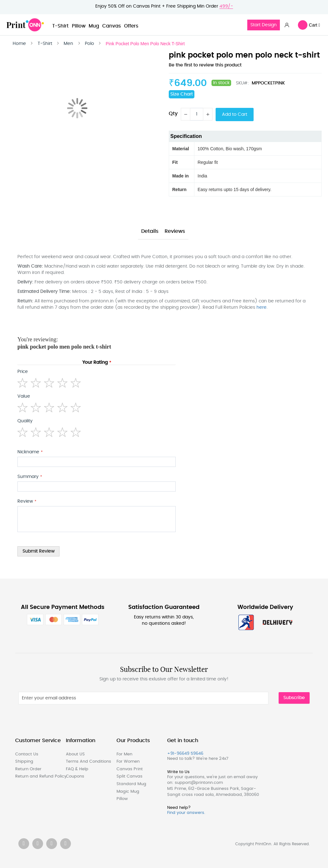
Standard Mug (131, 784)
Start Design (264, 25)
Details (150, 231)
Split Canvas (129, 776)
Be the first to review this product (205, 65)
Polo (89, 44)
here (262, 307)
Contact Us (27, 754)
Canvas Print (130, 769)
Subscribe (294, 698)
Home (19, 44)
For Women (128, 762)
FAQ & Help (77, 769)
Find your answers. (186, 813)
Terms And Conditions (88, 762)
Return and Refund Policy (37, 776)
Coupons (75, 776)
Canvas (112, 26)
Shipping (24, 762)
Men (68, 44)
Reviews (175, 231)
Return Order (28, 769)
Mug (94, 26)
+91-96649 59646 (185, 754)
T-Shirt (60, 26)
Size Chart (182, 94)
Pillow (79, 26)
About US (75, 754)
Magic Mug (128, 792)
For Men (124, 754)
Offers (131, 26)
